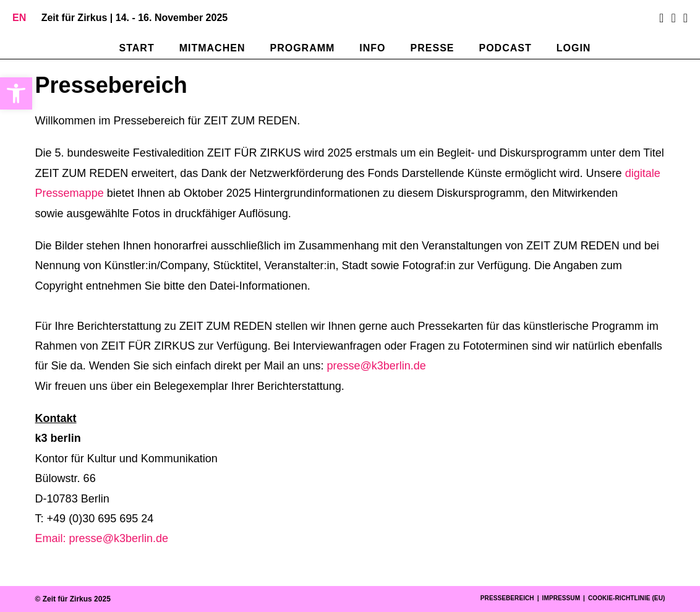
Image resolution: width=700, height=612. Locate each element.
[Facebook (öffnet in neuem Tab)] (661, 18)
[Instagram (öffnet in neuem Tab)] (673, 18)
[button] (16, 93)
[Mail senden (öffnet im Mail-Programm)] (684, 18)
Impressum (561, 598)
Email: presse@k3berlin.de (102, 538)
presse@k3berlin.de (377, 366)
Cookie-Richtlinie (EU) (626, 598)
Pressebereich (507, 598)
